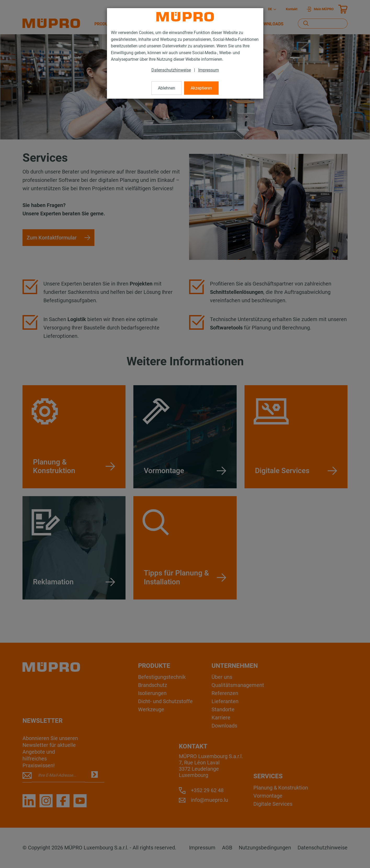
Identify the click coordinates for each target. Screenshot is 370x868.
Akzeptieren (201, 88)
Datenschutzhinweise (171, 70)
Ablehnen (167, 88)
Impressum (209, 70)
